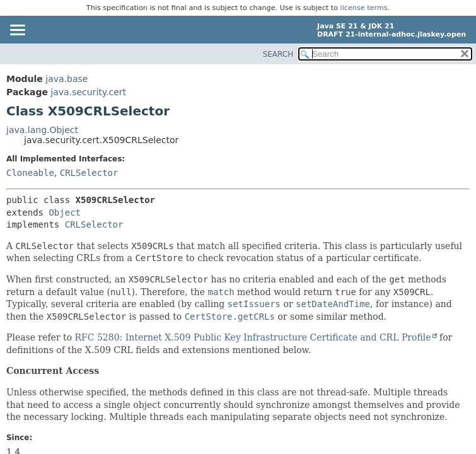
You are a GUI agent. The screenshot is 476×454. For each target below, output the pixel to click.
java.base (67, 79)
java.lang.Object (42, 130)
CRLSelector (89, 173)
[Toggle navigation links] (17, 31)
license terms (364, 8)
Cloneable (30, 173)
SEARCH (278, 54)
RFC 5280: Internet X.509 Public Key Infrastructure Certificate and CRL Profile (253, 337)
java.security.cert (88, 92)
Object (65, 212)
